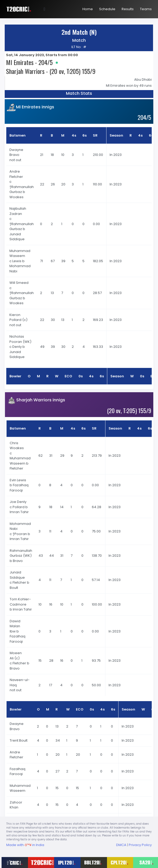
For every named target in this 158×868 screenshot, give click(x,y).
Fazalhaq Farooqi (18, 772)
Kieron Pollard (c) (18, 317)
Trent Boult (19, 740)
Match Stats (79, 93)
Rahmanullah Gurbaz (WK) (21, 553)
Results (128, 9)
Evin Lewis (18, 480)
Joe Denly (18, 502)
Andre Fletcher (17, 174)
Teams (146, 9)
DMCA (121, 845)
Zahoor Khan (16, 805)
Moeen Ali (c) (16, 656)
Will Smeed (19, 283)
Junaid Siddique (18, 575)
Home (88, 9)
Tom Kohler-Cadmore (20, 602)
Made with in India (25, 845)
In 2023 (116, 155)
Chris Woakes (17, 446)
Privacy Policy (140, 845)
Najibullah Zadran (18, 211)
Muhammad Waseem (20, 253)
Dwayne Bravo (16, 152)
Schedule (107, 9)
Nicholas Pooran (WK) (20, 339)
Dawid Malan (15, 624)
